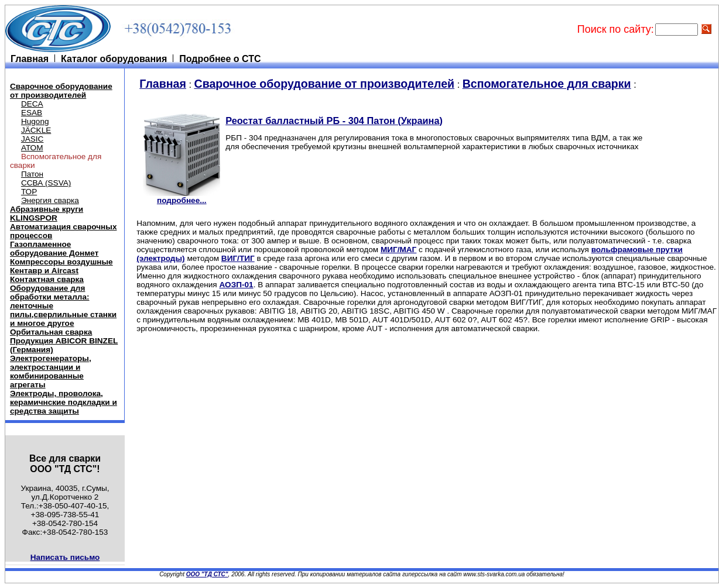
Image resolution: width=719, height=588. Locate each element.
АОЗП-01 (236, 285)
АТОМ (32, 148)
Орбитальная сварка (51, 332)
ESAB (32, 113)
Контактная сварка (47, 279)
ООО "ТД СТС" (207, 574)
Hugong (35, 121)
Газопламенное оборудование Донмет (54, 249)
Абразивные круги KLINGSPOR (47, 214)
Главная (163, 84)
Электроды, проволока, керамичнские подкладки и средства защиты (64, 402)
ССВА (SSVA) (46, 183)
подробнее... (182, 197)
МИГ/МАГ (398, 250)
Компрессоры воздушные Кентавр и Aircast (61, 266)
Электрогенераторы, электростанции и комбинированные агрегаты (51, 372)
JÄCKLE (36, 130)
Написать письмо (65, 557)
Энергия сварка (50, 200)
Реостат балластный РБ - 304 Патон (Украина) (334, 121)
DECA (32, 104)
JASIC (32, 139)
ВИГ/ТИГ (238, 258)
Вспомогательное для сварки (547, 84)
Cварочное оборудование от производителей (61, 91)
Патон (32, 174)
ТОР (29, 192)
